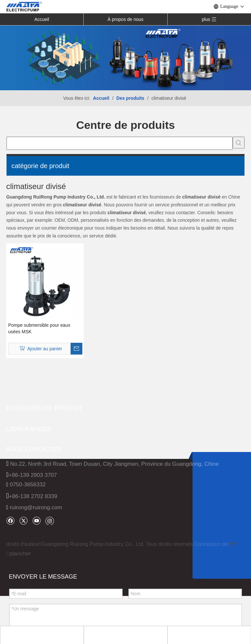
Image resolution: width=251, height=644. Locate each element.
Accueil (42, 19)
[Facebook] (10, 521)
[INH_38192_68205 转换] (125, 58)
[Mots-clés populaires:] (239, 143)
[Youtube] (36, 521)
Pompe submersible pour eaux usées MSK (39, 328)
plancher (20, 554)
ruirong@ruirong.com (36, 507)
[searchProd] (120, 143)
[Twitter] (23, 521)
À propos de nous (125, 19)
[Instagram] (50, 521)
